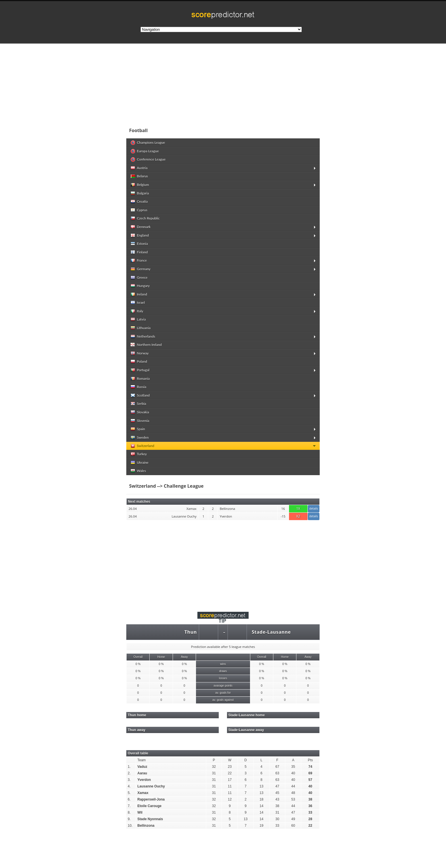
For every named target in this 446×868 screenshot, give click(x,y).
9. (129, 819)
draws (223, 671)
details (314, 508)
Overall (138, 657)
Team (142, 760)
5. (129, 793)
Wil (140, 812)
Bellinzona (146, 826)
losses (223, 678)
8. (129, 812)
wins (223, 664)
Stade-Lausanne (271, 632)
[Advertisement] (260, 84)
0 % (138, 664)
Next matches (139, 502)
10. (130, 826)
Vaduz (142, 767)
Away (184, 657)
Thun (191, 632)
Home (161, 657)
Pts (310, 760)
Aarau (142, 773)
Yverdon (144, 780)
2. (129, 773)
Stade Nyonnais (150, 819)
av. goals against (223, 700)
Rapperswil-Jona (151, 799)
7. (129, 806)
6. (129, 799)
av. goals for (223, 693)
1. (129, 767)
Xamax (143, 793)
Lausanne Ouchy (151, 786)
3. (129, 780)
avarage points (223, 686)
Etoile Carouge (149, 806)
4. (129, 786)
